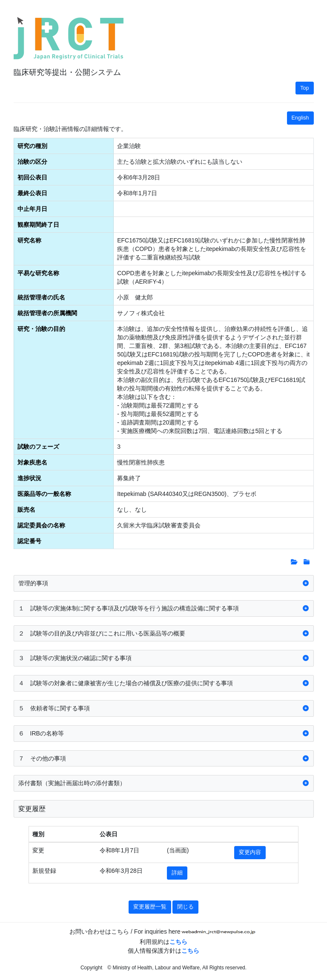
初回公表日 (32, 177)
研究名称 (29, 240)
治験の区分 (32, 162)
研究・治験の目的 (41, 329)
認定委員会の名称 (41, 525)
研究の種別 (32, 146)
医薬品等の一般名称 (44, 494)
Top (304, 88)
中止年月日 (32, 209)
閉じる (185, 907)
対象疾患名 (32, 462)
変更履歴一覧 (150, 907)
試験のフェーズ (38, 447)
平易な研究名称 (38, 273)
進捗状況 (29, 478)
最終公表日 (32, 193)
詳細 (177, 873)
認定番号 (29, 541)
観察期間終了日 (38, 225)
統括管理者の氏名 (41, 297)
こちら (178, 942)
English (300, 118)
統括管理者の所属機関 (47, 313)
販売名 (26, 510)
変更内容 (250, 852)
